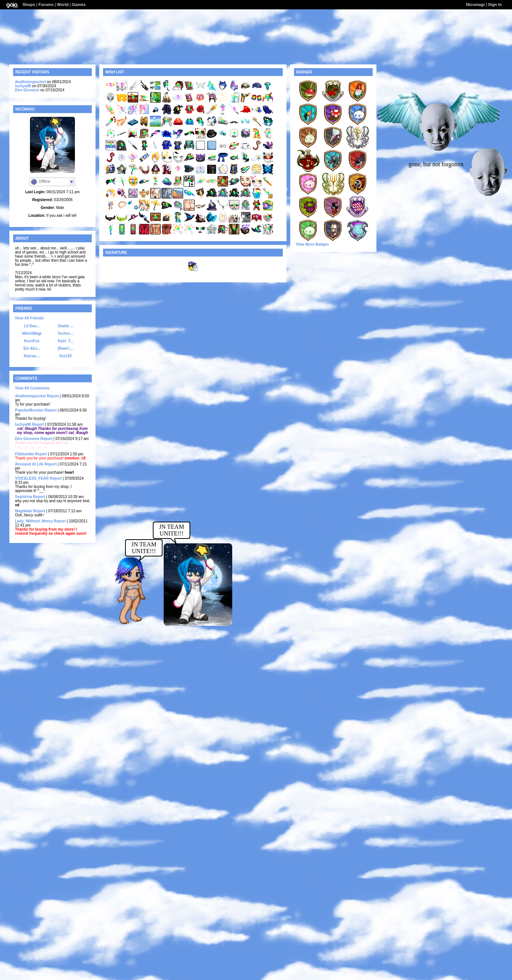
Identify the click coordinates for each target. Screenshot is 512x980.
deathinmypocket (30, 82)
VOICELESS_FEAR (32, 478)
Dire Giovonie (27, 90)
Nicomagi (475, 4)
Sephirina (24, 497)
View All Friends (29, 318)
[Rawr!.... (66, 348)
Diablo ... (66, 326)
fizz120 (66, 356)
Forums (46, 4)
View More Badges (312, 244)
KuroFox (32, 341)
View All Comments (32, 388)
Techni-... (65, 333)
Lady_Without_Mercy (34, 521)
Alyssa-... (32, 356)
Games (79, 4)
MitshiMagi (32, 333)
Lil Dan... (32, 326)
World (63, 4)
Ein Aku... (32, 348)
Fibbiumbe (25, 454)
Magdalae (24, 511)
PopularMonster (29, 410)
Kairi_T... (65, 341)
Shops (29, 4)
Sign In (495, 4)
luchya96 (23, 86)
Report (53, 396)
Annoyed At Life (29, 464)
